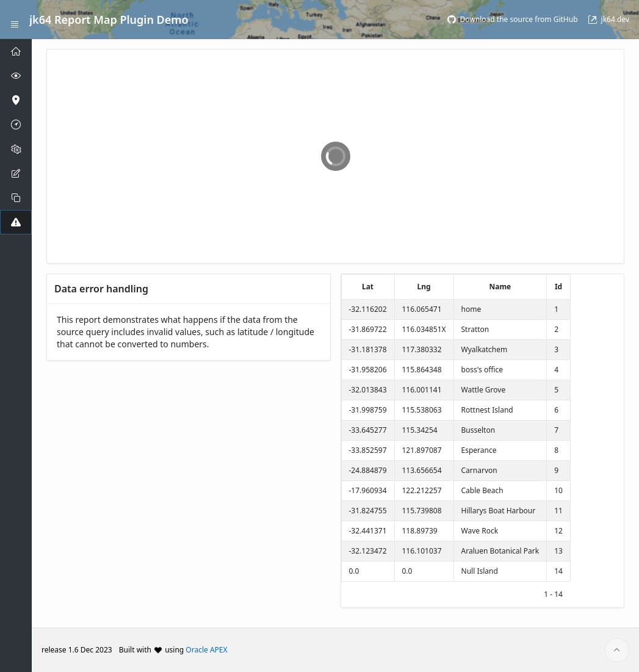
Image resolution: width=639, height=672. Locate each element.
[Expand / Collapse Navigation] (15, 20)
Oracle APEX (206, 650)
